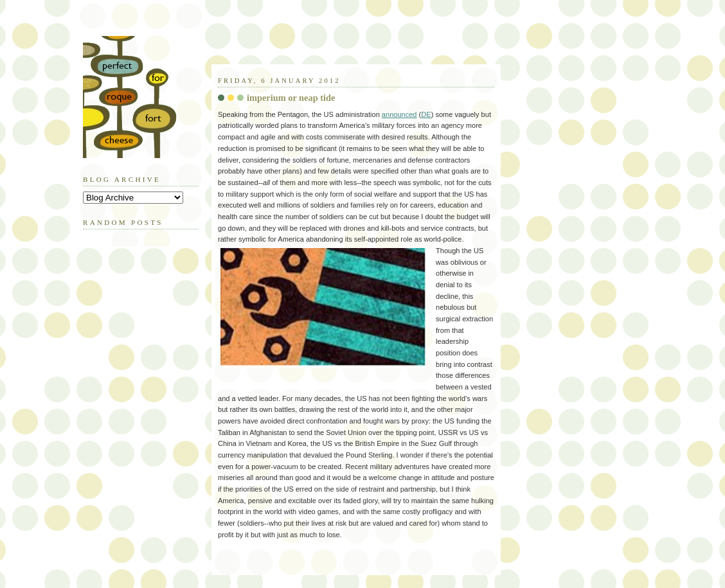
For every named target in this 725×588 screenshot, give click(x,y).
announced (399, 114)
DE (426, 114)
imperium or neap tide (291, 98)
